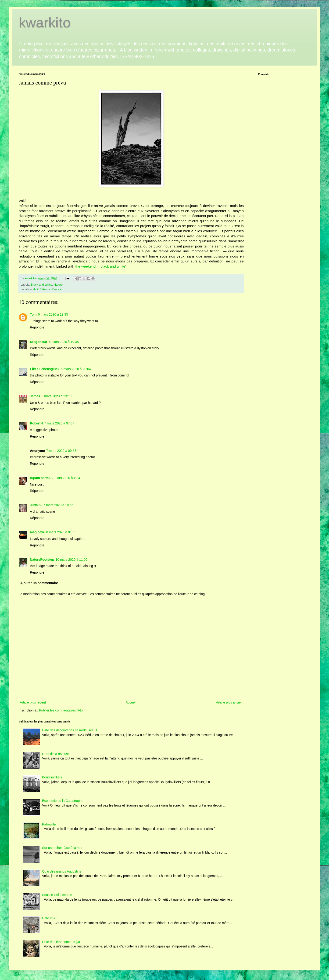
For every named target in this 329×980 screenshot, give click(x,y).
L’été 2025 (50, 918)
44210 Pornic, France (47, 289)
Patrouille (49, 824)
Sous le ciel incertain (57, 895)
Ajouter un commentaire (39, 583)
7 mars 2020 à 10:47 (67, 478)
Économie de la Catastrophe (63, 801)
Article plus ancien (229, 702)
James (35, 396)
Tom (33, 314)
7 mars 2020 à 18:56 (58, 505)
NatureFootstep (42, 560)
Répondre (37, 327)
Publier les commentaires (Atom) (63, 710)
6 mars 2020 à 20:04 (76, 369)
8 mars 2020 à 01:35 (61, 532)
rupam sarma (40, 478)
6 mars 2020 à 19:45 (64, 342)
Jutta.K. (36, 505)
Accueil (131, 702)
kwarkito (45, 23)
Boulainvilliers (52, 777)
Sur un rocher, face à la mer (62, 848)
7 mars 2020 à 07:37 (59, 423)
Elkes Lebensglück (45, 369)
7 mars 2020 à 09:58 (61, 451)
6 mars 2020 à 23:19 (57, 396)
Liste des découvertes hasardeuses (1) (70, 730)
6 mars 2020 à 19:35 (53, 314)
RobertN (36, 423)
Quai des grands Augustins (62, 871)
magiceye (37, 532)
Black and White (41, 285)
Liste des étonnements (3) (61, 942)
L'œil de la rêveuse (56, 754)
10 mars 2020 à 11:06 (71, 560)
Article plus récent (33, 702)
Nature (58, 285)
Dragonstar (39, 342)
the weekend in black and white (100, 266)
